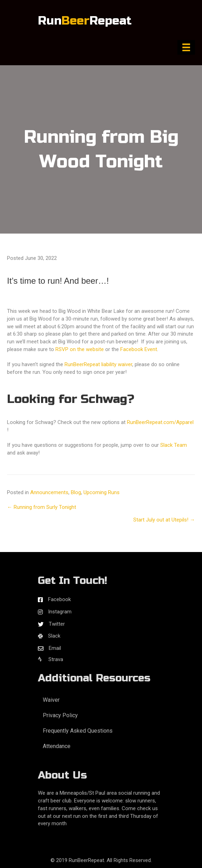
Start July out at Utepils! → (164, 520)
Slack (54, 636)
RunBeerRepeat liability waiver (98, 364)
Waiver (51, 700)
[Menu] (186, 47)
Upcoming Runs (102, 492)
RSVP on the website (80, 349)
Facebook (59, 599)
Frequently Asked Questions (78, 731)
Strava (50, 659)
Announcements (49, 492)
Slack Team (174, 445)
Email (55, 648)
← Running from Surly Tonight (42, 507)
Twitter (57, 624)
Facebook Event (139, 349)
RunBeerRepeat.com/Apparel (160, 422)
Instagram (60, 612)
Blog (76, 492)
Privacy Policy (60, 715)
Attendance (57, 746)
